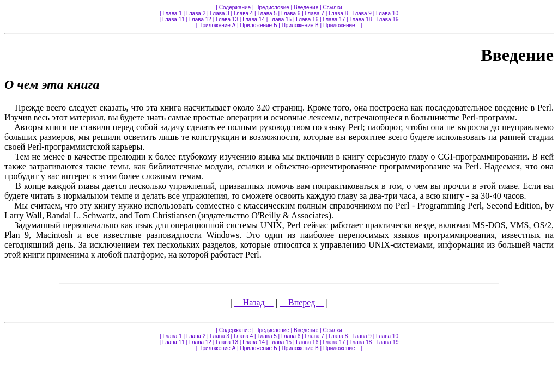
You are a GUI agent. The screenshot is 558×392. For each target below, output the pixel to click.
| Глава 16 (307, 19)
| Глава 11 (173, 19)
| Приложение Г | (342, 25)
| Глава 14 (253, 19)
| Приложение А (216, 25)
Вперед (302, 302)
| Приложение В (299, 25)
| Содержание (234, 7)
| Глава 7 (314, 13)
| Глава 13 (226, 19)
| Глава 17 (333, 19)
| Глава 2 (196, 13)
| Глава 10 (386, 13)
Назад (254, 302)
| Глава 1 (172, 13)
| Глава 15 (280, 19)
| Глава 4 (243, 13)
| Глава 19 (386, 19)
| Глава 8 (338, 13)
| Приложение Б (258, 25)
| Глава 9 (361, 13)
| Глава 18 (360, 19)
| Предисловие (272, 7)
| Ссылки (331, 7)
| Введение (305, 7)
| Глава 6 (290, 13)
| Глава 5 (266, 13)
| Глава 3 (219, 13)
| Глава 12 (200, 19)
